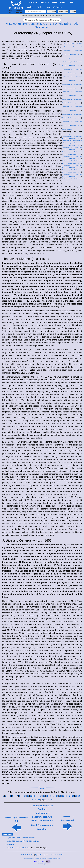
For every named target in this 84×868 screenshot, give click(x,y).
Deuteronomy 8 (68, 143)
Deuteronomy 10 (67, 69)
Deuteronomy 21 (74, 95)
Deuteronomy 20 (67, 161)
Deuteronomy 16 (67, 84)
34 (52, 800)
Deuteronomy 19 (67, 92)
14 (38, 796)
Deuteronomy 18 (74, 88)
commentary (37, 16)
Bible (23, 855)
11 (28, 796)
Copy (48, 861)
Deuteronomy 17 (67, 156)
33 (48, 800)
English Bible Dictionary (15, 841)
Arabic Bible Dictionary (32, 841)
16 (44, 796)
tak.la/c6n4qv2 (42, 864)
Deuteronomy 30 (74, 118)
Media (57, 855)
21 (60, 796)
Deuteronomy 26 (67, 170)
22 (63, 796)
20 (57, 796)
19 (54, 796)
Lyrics (47, 855)
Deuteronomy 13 (67, 77)
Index (64, 43)
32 (45, 800)
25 (73, 796)
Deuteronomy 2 (68, 51)
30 (39, 800)
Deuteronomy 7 (68, 62)
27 (79, 796)
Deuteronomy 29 (67, 174)
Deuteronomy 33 (74, 125)
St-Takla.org (25, 16)
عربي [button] (48, 7)
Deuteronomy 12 (74, 73)
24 (70, 796)
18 (50, 796)
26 (76, 796)
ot (45, 16)
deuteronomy (59, 16)
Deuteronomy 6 (77, 58)
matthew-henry (51, 16)
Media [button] (39, 7)
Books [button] (54, 2)
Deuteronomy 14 (67, 152)
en (42, 16)
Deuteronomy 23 (67, 165)
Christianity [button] (32, 2)
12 (31, 796)
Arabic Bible (63, 12)
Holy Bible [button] (45, 2)
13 (34, 796)
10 (25, 796)
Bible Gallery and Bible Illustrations (18, 848)
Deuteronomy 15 (74, 80)
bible (31, 16)
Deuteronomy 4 (73, 54)
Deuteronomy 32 (67, 179)
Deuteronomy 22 (67, 99)
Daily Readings (30, 855)
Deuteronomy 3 (68, 136)
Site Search (52, 12)
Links (61, 855)
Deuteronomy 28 (67, 114)
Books (42, 855)
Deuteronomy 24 (74, 103)
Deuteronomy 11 (67, 147)
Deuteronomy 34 (67, 129)
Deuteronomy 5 (67, 58)
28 (32, 800)
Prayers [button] (63, 2)
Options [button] (58, 7)
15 (41, 796)
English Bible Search (13, 838)
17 (47, 796)
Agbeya (37, 855)
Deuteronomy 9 (73, 65)
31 (42, 800)
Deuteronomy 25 (67, 107)
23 (66, 796)
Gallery (73, 12)
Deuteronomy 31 (67, 122)
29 (36, 800)
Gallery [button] (30, 7)
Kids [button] (72, 2)
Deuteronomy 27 (74, 110)
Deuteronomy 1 (77, 47)
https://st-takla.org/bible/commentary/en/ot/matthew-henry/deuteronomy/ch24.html (42, 858)
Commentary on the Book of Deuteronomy (42, 809)
